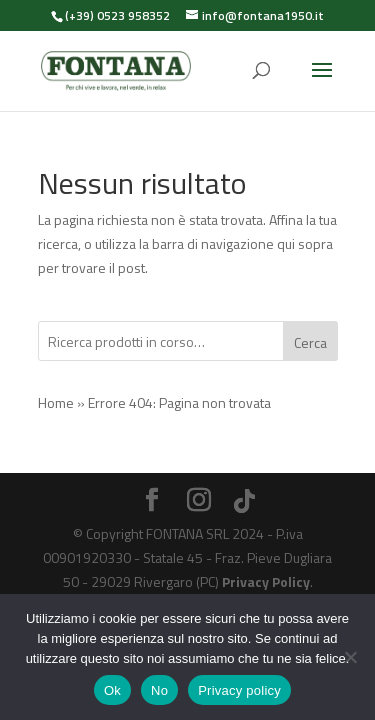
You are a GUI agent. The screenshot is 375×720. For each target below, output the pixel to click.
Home (56, 402)
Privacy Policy (266, 581)
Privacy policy (239, 690)
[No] (350, 657)
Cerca (310, 342)
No (159, 690)
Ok (112, 690)
